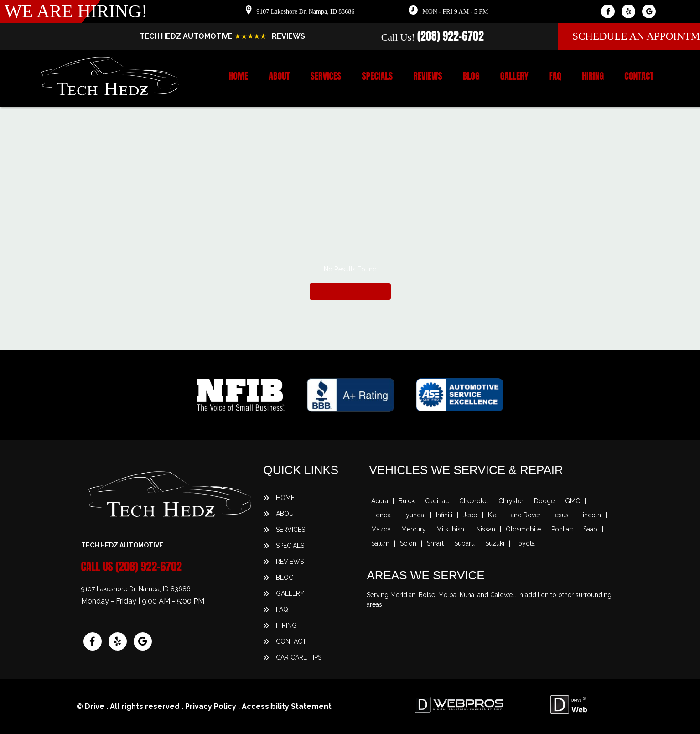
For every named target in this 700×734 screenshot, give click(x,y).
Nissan (486, 529)
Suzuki (495, 543)
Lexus (560, 515)
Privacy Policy (211, 706)
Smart (435, 543)
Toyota (525, 543)
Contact (639, 76)
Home (238, 76)
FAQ (555, 76)
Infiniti (444, 515)
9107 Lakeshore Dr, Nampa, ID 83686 (305, 12)
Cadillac (437, 501)
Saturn (380, 543)
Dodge (544, 501)
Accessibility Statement (287, 706)
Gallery (514, 76)
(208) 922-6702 (451, 36)
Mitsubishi (451, 529)
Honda (381, 515)
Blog (471, 76)
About (279, 76)
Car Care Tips (299, 657)
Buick (407, 501)
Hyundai (413, 515)
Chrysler (511, 501)
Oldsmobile (523, 529)
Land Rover (524, 515)
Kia (492, 515)
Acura (380, 501)
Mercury (414, 529)
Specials (378, 76)
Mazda (381, 529)
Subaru (464, 543)
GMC (573, 501)
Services (326, 76)
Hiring (593, 76)
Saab (590, 529)
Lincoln (590, 515)
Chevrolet (474, 501)
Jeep (470, 515)
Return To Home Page (350, 291)
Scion (408, 543)
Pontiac (562, 529)
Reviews (428, 76)
